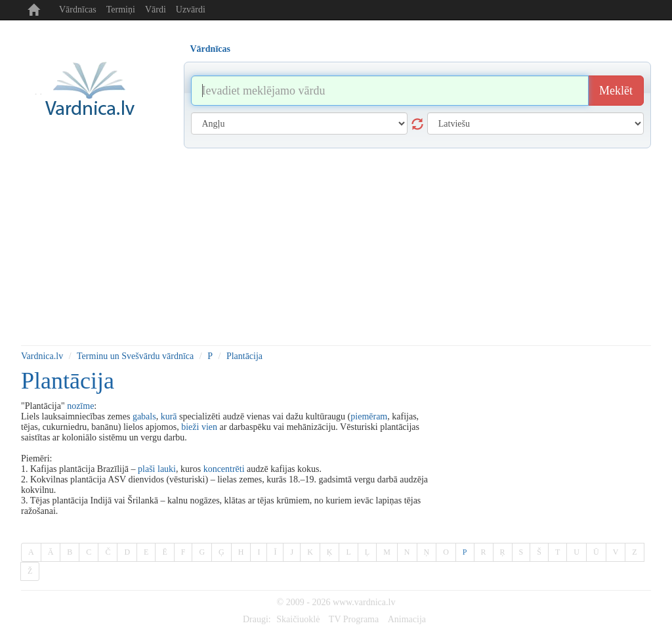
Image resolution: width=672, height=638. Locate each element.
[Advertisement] (336, 247)
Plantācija (244, 356)
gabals (144, 416)
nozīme (80, 406)
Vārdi (156, 10)
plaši (146, 469)
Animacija (407, 619)
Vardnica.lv (42, 356)
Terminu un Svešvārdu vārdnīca (135, 356)
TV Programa (354, 619)
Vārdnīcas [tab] (210, 49)
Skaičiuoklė (298, 619)
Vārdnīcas (78, 10)
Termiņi (121, 10)
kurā (169, 416)
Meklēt (616, 91)
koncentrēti (224, 469)
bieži (190, 427)
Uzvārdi (191, 10)
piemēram (369, 416)
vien (209, 427)
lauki (167, 469)
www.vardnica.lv (364, 602)
